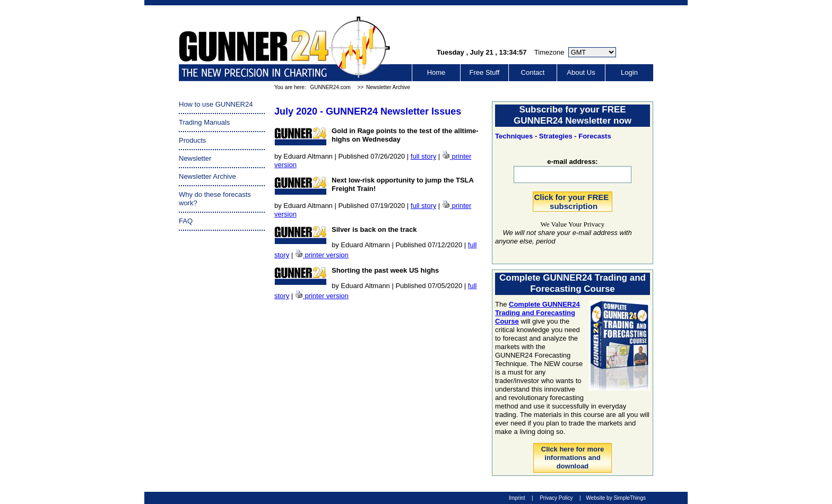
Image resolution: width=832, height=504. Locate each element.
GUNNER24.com (330, 87)
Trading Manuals (204, 122)
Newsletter (195, 158)
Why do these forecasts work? (215, 199)
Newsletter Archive (388, 87)
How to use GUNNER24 (216, 104)
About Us (581, 72)
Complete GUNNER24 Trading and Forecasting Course (538, 313)
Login (629, 72)
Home (436, 72)
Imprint (517, 498)
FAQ (186, 221)
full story (423, 156)
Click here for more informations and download (573, 458)
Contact (533, 72)
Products (192, 140)
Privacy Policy (556, 498)
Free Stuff (485, 72)
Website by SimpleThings (616, 498)
